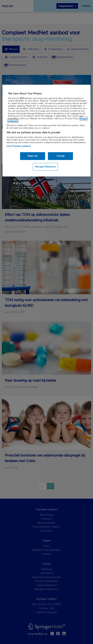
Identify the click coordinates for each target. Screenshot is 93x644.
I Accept (61, 156)
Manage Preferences (45, 167)
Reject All (33, 156)
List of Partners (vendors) (19, 146)
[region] (47, 131)
